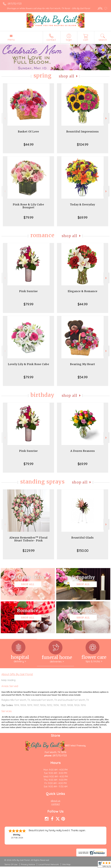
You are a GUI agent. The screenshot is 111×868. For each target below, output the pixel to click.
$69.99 (83, 217)
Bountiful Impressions (83, 132)
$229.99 (29, 551)
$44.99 (29, 144)
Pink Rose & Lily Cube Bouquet (28, 206)
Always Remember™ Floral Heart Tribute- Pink (28, 539)
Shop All (67, 76)
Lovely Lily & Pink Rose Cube (29, 364)
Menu (11, 40)
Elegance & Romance (83, 291)
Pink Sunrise (28, 291)
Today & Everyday (83, 204)
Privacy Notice (28, 864)
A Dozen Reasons (83, 451)
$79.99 (28, 217)
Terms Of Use (11, 864)
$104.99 (83, 144)
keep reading (8, 680)
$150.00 (83, 551)
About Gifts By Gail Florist (17, 674)
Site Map (66, 864)
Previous (5, 118)
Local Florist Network (49, 864)
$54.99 (83, 377)
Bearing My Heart (83, 364)
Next (106, 118)
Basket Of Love (28, 132)
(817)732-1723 (15, 4)
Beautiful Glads (83, 538)
